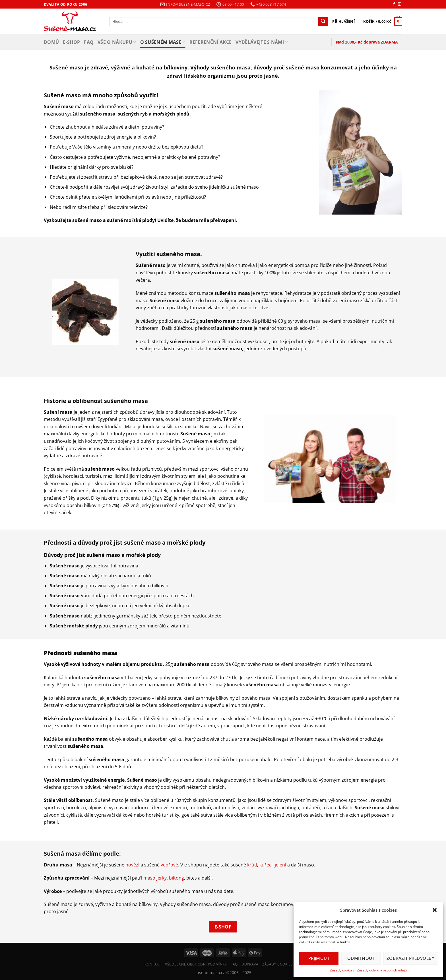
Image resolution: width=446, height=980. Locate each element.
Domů (51, 42)
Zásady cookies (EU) (282, 964)
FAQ (89, 42)
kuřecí (266, 865)
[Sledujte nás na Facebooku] (394, 4)
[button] (435, 910)
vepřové (169, 865)
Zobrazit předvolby (410, 958)
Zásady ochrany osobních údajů (382, 970)
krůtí (252, 865)
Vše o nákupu (375, 4)
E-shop (71, 42)
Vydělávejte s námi (262, 42)
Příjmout (319, 958)
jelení (280, 865)
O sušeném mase (163, 42)
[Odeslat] (323, 22)
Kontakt (153, 964)
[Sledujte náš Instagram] (399, 4)
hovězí (132, 865)
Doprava (250, 964)
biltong (176, 878)
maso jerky (155, 878)
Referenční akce (211, 42)
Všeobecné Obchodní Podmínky (196, 964)
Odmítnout (361, 958)
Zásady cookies (342, 970)
